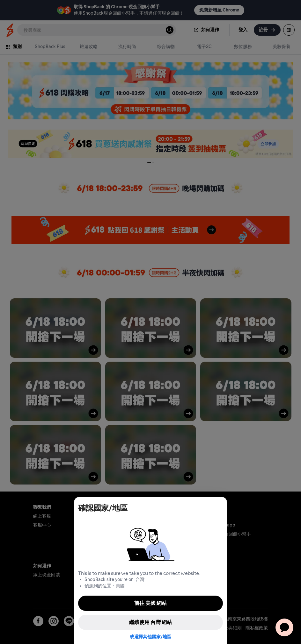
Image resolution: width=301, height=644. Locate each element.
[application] (284, 627)
